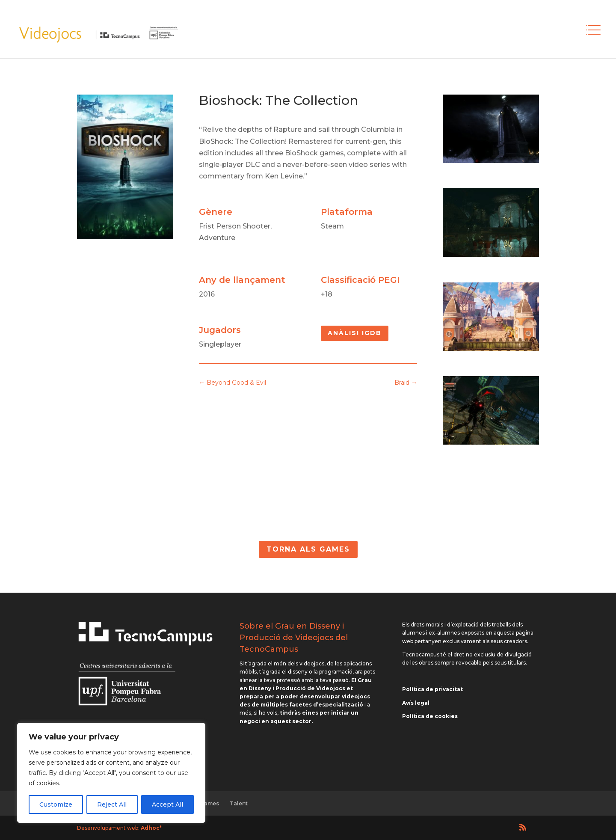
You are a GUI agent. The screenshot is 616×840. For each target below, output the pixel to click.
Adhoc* (151, 828)
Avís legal (416, 703)
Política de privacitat (432, 689)
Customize (56, 804)
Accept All (167, 804)
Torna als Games (308, 549)
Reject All (112, 804)
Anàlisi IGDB (355, 333)
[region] (111, 773)
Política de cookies (430, 716)
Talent (239, 803)
